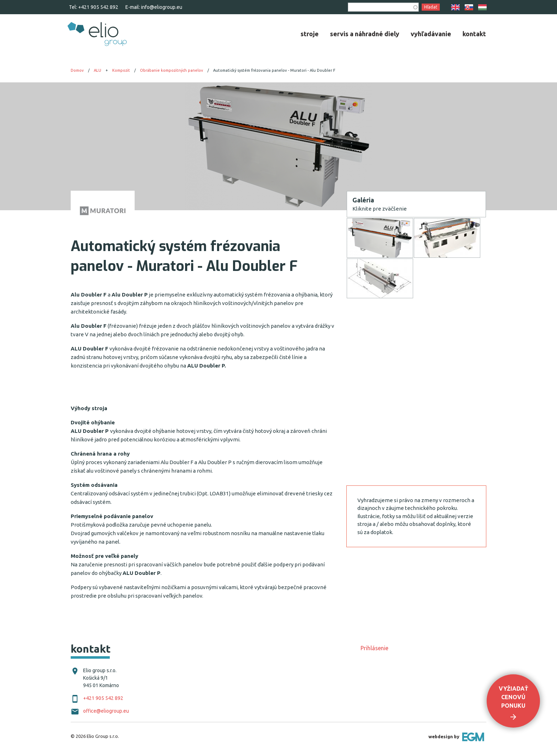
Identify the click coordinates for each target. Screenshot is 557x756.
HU (482, 7)
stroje (310, 34)
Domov (77, 70)
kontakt (474, 34)
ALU (98, 70)
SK (469, 7)
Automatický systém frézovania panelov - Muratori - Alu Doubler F (274, 70)
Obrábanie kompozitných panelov (172, 70)
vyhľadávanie (431, 34)
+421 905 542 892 (98, 7)
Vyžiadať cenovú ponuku (513, 697)
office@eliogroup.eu (106, 711)
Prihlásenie (374, 648)
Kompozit (121, 70)
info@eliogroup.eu (162, 7)
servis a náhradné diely (365, 34)
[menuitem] (310, 34)
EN (455, 7)
